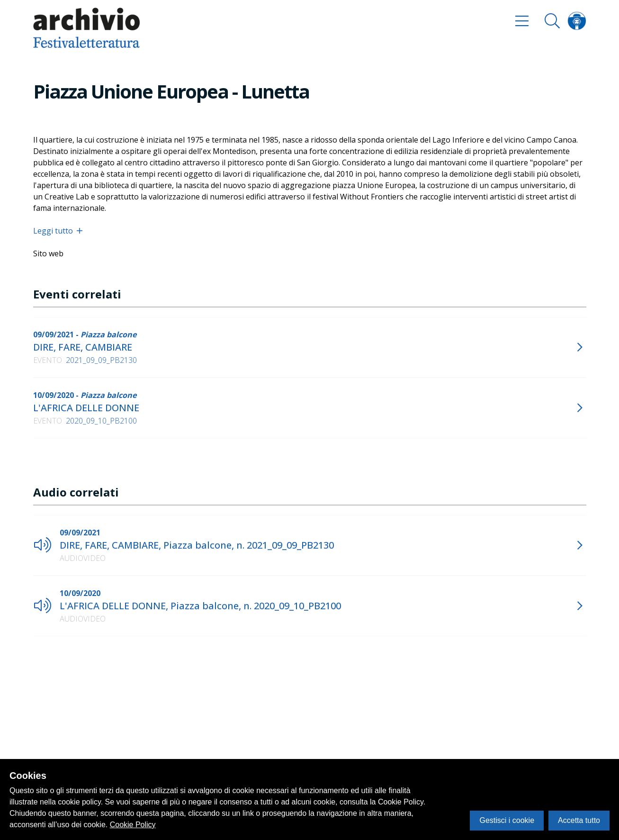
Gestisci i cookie (507, 820)
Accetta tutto (579, 820)
